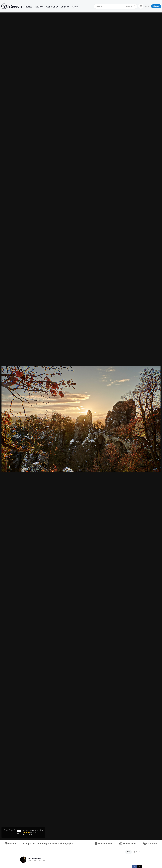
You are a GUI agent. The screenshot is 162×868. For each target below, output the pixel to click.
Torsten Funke (34, 858)
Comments (150, 844)
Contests (65, 7)
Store (75, 7)
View (128, 852)
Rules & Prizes (103, 844)
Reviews (39, 7)
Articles (28, 7)
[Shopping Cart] (141, 6)
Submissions (128, 844)
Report (137, 852)
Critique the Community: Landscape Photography (48, 844)
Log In (147, 6)
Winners (11, 844)
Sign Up (156, 6)
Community (52, 7)
